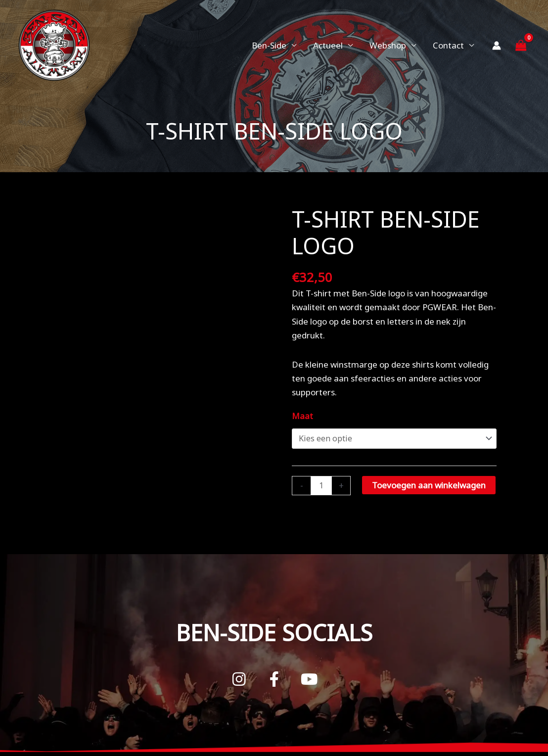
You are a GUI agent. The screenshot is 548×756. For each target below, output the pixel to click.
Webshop (388, 45)
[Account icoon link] (497, 46)
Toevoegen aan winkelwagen (430, 484)
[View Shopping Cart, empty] (521, 45)
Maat (302, 416)
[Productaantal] (322, 485)
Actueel (328, 45)
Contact (448, 45)
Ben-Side (269, 45)
